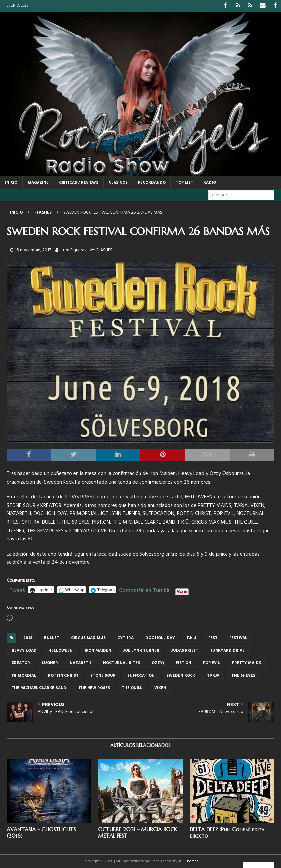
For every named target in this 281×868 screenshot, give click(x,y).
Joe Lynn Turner (141, 650)
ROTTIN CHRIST (63, 675)
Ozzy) (158, 663)
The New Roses (94, 688)
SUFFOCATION (141, 675)
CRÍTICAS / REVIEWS (79, 182)
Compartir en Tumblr (145, 589)
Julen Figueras (73, 250)
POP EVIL (212, 663)
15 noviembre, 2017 (33, 250)
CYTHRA (126, 638)
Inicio (11, 182)
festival (238, 638)
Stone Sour (103, 675)
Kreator (21, 663)
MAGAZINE (38, 182)
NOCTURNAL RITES (121, 663)
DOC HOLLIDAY (160, 638)
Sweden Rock (181, 675)
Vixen (160, 688)
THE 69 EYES (243, 675)
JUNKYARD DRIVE (227, 650)
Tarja (213, 675)
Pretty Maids (246, 663)
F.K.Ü (192, 638)
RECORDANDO (152, 182)
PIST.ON (183, 663)
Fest (213, 638)
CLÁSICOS (118, 182)
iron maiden (98, 650)
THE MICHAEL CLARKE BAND (39, 688)
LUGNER (50, 663)
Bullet (52, 638)
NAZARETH (80, 663)
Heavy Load (24, 650)
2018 (28, 638)
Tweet (17, 589)
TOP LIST (184, 182)
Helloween (61, 650)
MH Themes (189, 861)
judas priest (185, 650)
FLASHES (104, 250)
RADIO (210, 182)
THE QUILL (132, 688)
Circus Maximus (88, 638)
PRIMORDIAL (24, 675)
